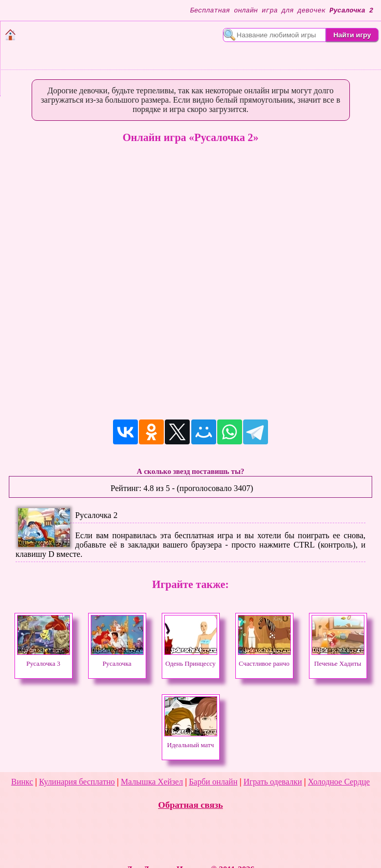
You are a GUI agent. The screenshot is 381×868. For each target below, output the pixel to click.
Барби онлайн (213, 782)
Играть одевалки (273, 782)
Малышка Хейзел (152, 782)
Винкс (22, 782)
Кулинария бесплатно (77, 782)
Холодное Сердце (339, 782)
